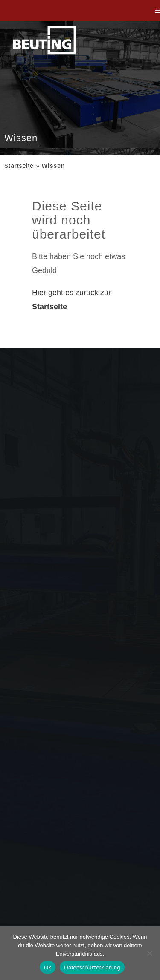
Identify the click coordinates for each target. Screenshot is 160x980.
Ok (48, 967)
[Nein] (149, 953)
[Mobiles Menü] (157, 11)
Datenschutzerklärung (92, 967)
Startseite (19, 166)
